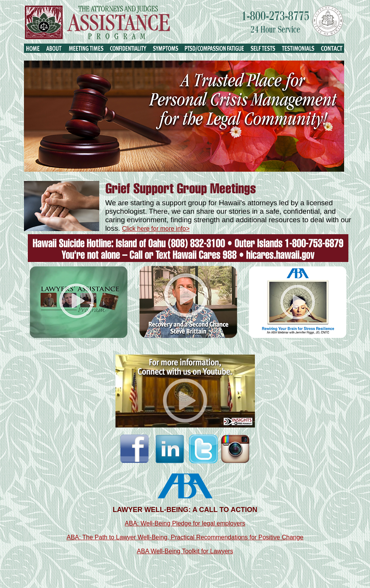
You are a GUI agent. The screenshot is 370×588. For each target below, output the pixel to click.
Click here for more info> (156, 229)
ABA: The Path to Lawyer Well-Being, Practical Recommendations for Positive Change (185, 537)
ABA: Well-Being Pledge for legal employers (185, 523)
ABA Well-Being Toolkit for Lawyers (185, 551)
